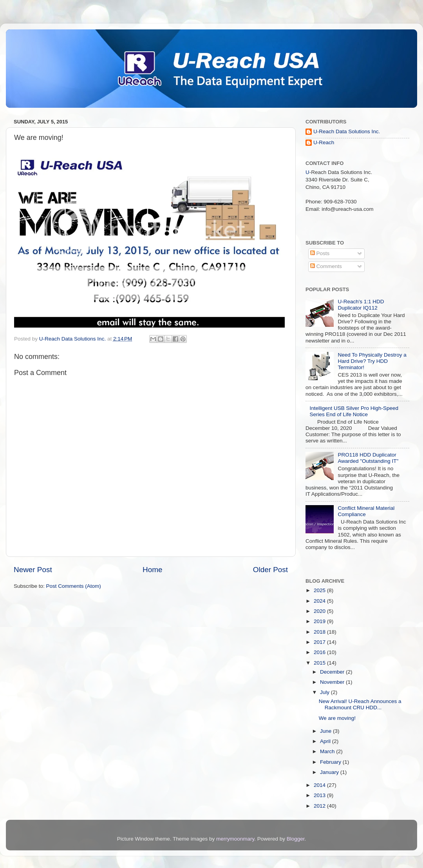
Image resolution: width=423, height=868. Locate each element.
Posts (320, 253)
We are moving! (337, 718)
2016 (320, 652)
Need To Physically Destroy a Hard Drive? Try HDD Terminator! (372, 361)
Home (152, 570)
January (330, 772)
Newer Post (33, 570)
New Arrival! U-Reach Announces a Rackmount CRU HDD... (360, 704)
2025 (320, 590)
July (325, 692)
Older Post (270, 570)
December (333, 672)
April (326, 741)
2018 (320, 632)
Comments (326, 266)
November (333, 682)
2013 (320, 795)
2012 (320, 806)
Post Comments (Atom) (74, 586)
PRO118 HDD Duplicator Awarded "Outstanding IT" (368, 458)
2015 (320, 663)
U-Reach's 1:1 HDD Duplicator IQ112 (361, 305)
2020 (320, 611)
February (331, 762)
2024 (320, 601)
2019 (320, 621)
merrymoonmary (235, 839)
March (328, 751)
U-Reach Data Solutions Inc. (347, 131)
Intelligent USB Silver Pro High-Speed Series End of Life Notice (354, 411)
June (326, 731)
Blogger (296, 839)
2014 (320, 785)
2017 (320, 642)
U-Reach (324, 142)
